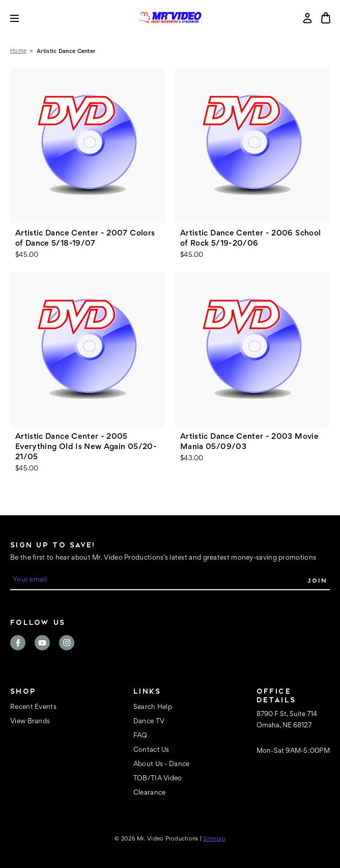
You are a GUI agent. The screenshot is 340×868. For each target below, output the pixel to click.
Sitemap (214, 839)
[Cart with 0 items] (326, 18)
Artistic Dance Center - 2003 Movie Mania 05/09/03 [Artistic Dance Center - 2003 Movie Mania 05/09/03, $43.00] (249, 442)
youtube (42, 643)
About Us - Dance (162, 765)
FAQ (140, 736)
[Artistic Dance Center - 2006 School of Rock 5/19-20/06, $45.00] (252, 146)
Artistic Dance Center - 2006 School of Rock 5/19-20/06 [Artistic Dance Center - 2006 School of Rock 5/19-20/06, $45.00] (250, 239)
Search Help (153, 707)
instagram (67, 643)
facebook (18, 643)
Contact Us (151, 750)
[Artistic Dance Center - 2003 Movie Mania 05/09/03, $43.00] (252, 350)
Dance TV (149, 722)
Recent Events (33, 707)
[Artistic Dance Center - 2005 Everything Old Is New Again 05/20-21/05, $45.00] (88, 350)
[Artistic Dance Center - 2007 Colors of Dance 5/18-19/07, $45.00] (88, 146)
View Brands (30, 722)
